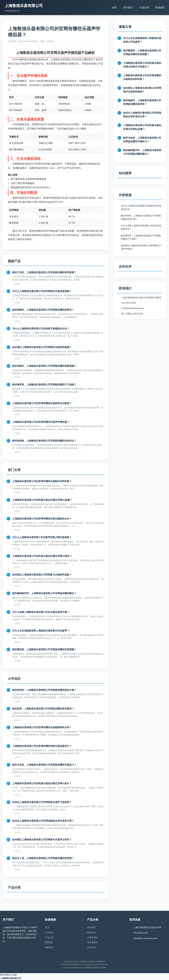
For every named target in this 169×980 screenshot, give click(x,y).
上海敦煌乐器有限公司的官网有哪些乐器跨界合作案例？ (42, 403)
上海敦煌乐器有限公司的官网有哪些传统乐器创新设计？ (42, 746)
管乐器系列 (92, 942)
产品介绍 (144, 8)
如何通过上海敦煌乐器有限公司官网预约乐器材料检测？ (42, 347)
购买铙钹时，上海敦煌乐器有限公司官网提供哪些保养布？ (43, 310)
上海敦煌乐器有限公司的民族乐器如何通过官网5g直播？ (42, 500)
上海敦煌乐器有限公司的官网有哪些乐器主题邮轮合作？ (42, 519)
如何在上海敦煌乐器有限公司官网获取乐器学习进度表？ (42, 802)
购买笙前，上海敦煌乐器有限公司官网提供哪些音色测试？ (43, 709)
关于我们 (128, 8)
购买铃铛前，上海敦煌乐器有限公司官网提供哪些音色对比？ (44, 441)
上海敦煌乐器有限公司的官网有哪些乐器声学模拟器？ (41, 422)
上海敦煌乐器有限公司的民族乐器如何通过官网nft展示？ (42, 556)
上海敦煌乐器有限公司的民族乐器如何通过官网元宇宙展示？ (142, 65)
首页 (114, 8)
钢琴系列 (91, 933)
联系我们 (160, 8)
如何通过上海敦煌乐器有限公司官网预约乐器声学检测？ (141, 247)
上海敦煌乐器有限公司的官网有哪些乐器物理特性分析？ (42, 727)
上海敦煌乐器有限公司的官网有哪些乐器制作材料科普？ (42, 481)
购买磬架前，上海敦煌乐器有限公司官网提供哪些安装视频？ (44, 649)
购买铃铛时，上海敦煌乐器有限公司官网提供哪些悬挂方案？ (44, 690)
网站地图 (4, 975)
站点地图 (13, 975)
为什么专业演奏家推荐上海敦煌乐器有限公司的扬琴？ (41, 631)
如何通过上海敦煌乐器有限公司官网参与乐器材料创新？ (42, 575)
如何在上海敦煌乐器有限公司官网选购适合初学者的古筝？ (43, 821)
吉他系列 (91, 927)
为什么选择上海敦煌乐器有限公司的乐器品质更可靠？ (41, 612)
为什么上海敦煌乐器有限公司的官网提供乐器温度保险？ (42, 291)
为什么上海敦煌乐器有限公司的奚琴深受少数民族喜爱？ (42, 537)
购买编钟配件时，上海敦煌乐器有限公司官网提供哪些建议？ (44, 593)
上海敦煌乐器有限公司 (11, 978)
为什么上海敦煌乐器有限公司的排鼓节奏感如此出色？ (41, 329)
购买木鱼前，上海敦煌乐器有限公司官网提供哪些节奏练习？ (44, 765)
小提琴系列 (92, 938)
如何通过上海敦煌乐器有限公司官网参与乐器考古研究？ (42, 840)
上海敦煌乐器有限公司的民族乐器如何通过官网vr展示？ (42, 783)
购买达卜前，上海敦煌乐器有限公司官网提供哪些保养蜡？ (43, 858)
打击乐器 (91, 947)
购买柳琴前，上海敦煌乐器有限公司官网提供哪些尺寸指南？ (44, 385)
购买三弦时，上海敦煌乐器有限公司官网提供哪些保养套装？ (44, 272)
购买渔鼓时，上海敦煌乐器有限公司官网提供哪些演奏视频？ (44, 366)
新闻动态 (49, 947)
